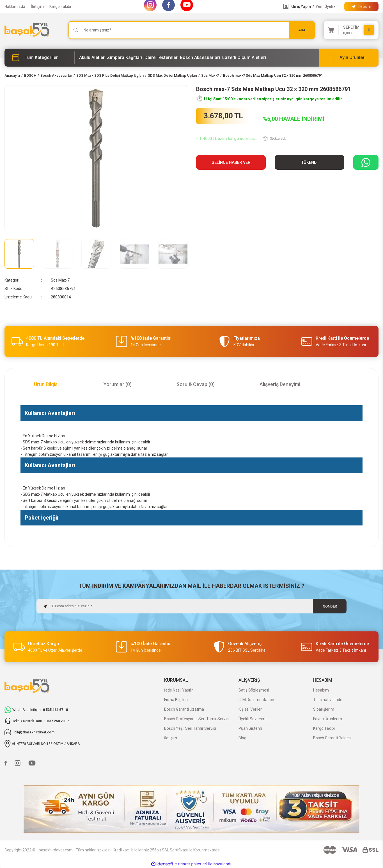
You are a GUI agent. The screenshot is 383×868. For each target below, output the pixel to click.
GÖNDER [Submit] (330, 606)
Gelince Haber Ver (231, 162)
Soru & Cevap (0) (196, 384)
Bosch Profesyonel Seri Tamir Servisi (197, 719)
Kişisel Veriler (250, 709)
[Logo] (27, 30)
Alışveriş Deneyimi (280, 384)
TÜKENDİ (309, 162)
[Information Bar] (361, 6)
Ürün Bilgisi (46, 384)
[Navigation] (40, 58)
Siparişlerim (324, 709)
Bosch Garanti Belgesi (332, 738)
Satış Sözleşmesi (254, 690)
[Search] (192, 30)
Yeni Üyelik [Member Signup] (325, 6)
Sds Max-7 (60, 280)
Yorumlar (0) (118, 384)
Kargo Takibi (60, 6)
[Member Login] (286, 6)
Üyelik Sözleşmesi (254, 719)
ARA (302, 30)
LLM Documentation (256, 700)
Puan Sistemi (250, 728)
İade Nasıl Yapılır (179, 690)
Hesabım (321, 690)
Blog (242, 738)
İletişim (37, 6)
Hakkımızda (15, 6)
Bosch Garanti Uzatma (184, 709)
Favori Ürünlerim (328, 719)
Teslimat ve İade (328, 700)
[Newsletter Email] (192, 606)
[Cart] (351, 30)
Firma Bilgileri (176, 700)
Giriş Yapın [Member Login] (301, 6)
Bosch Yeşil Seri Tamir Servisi (190, 728)
